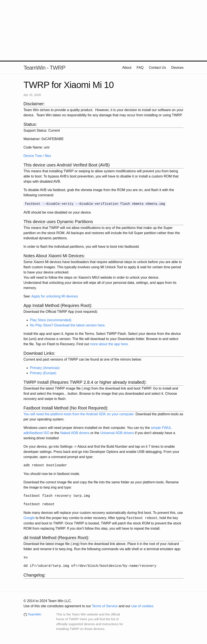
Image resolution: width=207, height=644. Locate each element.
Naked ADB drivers (75, 432)
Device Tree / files (37, 156)
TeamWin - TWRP (45, 68)
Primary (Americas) (45, 367)
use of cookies (142, 606)
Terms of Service (105, 606)
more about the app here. (109, 344)
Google (29, 518)
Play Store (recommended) (51, 320)
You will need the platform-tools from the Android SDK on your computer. (79, 414)
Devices (177, 68)
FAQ (140, 68)
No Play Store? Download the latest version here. (68, 325)
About (127, 68)
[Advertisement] (104, 30)
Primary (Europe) (43, 373)
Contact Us (157, 68)
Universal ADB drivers (117, 432)
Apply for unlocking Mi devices (55, 296)
